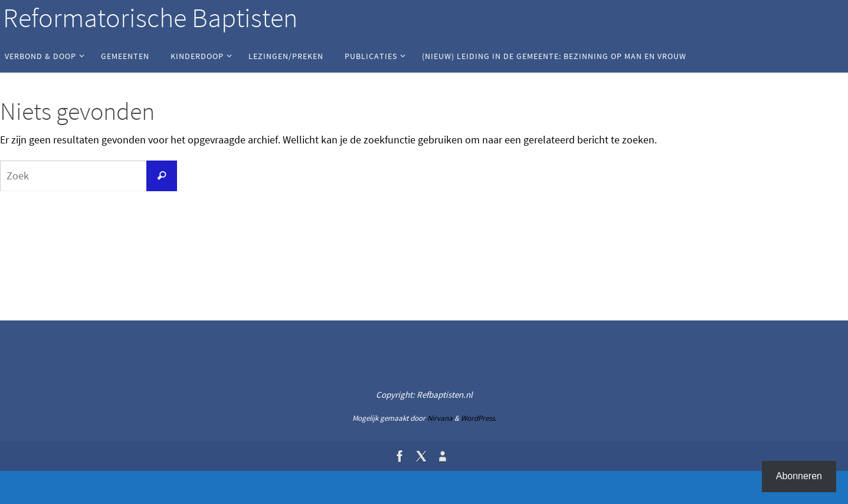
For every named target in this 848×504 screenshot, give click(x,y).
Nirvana (440, 418)
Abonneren (799, 476)
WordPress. (479, 418)
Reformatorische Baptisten (150, 18)
